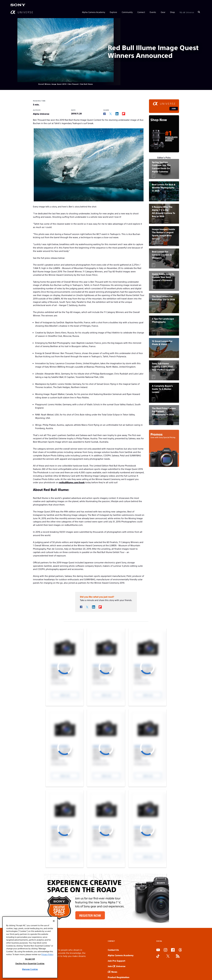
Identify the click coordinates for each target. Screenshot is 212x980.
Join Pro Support (116, 961)
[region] (30, 947)
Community (127, 12)
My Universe (187, 12)
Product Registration (119, 977)
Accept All (30, 959)
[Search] (199, 12)
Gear (163, 12)
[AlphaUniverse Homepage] (22, 12)
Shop (172, 12)
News (112, 972)
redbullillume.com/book (72, 482)
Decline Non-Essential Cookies (30, 963)
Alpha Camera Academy (94, 12)
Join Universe (117, 966)
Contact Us (113, 950)
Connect (141, 12)
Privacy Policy (47, 954)
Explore (113, 12)
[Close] (54, 921)
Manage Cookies (30, 969)
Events (153, 12)
